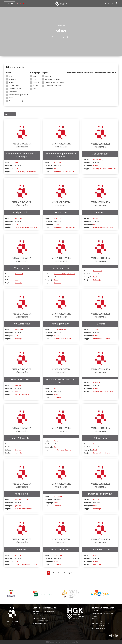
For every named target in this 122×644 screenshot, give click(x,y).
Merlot (96, 218)
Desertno (35, 83)
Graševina (58, 218)
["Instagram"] (112, 3)
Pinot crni (18, 162)
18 (65, 573)
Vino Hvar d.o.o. (22, 268)
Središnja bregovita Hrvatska (53, 86)
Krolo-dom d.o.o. (61, 268)
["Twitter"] (109, 3)
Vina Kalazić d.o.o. (100, 154)
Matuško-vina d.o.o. (61, 550)
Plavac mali (19, 274)
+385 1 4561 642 (41, 618)
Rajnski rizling (98, 160)
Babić (10, 76)
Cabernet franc (13, 86)
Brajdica (10, 83)
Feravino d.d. (22, 550)
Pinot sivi (96, 382)
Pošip (17, 444)
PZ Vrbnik (100, 324)
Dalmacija (47, 76)
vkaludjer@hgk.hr (42, 623)
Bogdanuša (11, 79)
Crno (33, 79)
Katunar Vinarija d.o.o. (22, 380)
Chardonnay (12, 92)
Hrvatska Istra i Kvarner (51, 79)
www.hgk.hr (95, 618)
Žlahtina (96, 329)
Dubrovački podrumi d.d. (100, 494)
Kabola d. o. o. (100, 438)
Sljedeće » (72, 573)
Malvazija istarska (60, 329)
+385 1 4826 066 (100, 626)
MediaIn (75, 642)
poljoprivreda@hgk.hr (102, 623)
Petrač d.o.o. (61, 212)
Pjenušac (35, 86)
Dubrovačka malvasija (15, 101)
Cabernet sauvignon (14, 89)
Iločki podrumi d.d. (22, 212)
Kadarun (96, 500)
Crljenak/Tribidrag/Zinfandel (17, 95)
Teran (56, 441)
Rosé (33, 89)
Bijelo (33, 76)
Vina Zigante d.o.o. (61, 324)
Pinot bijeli (18, 385)
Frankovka (18, 218)
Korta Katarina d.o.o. (22, 438)
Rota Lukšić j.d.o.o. (22, 324)
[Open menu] (9, 3)
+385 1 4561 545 (100, 628)
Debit (9, 98)
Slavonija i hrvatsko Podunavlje (53, 83)
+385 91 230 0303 (42, 621)
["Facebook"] (106, 3)
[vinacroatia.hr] (61, 3)
